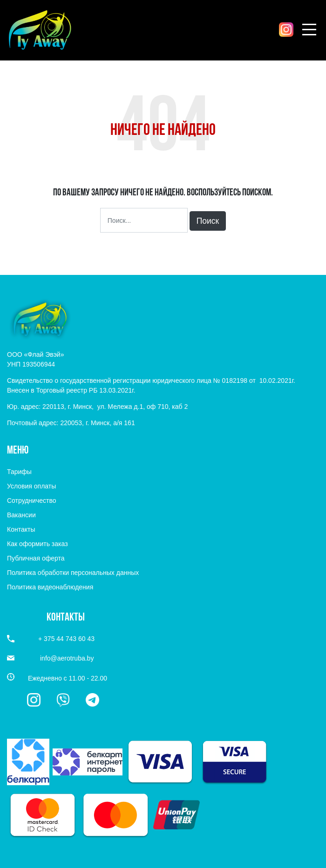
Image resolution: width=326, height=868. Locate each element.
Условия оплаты (31, 486)
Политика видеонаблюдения (50, 587)
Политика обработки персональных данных (73, 573)
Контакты (21, 529)
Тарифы (19, 472)
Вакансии (21, 515)
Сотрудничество (31, 501)
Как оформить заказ (37, 544)
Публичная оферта (36, 558)
